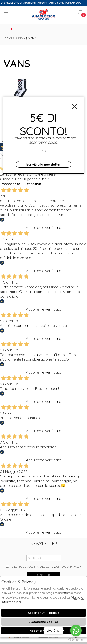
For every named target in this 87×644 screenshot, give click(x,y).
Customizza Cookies (43, 622)
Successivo (32, 184)
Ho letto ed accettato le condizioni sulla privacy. (44, 567)
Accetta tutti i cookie (43, 613)
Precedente (10, 184)
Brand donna (14, 38)
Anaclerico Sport (44, 14)
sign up (46, 575)
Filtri (12, 29)
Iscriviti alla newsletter (43, 164)
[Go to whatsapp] (76, 631)
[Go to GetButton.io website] (76, 639)
